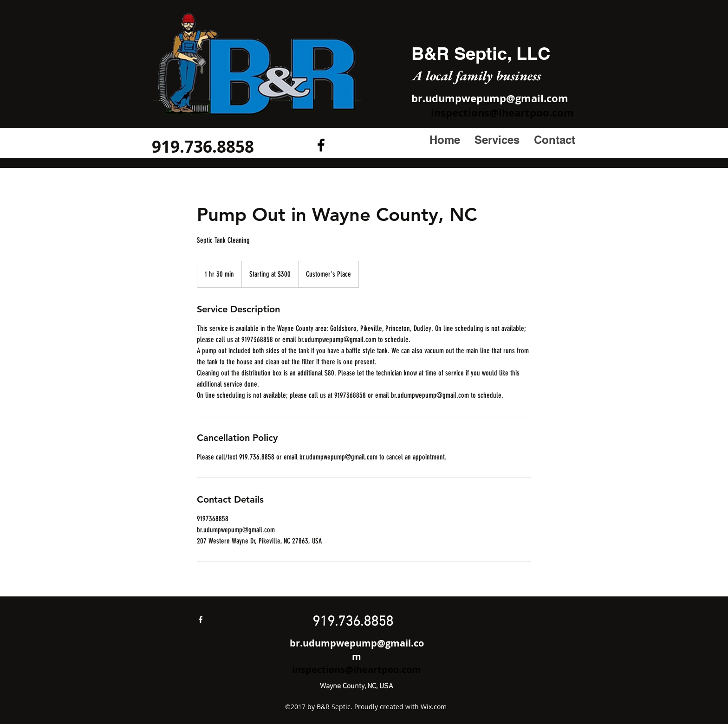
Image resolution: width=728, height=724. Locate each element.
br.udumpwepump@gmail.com (490, 98)
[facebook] (201, 620)
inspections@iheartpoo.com (502, 113)
